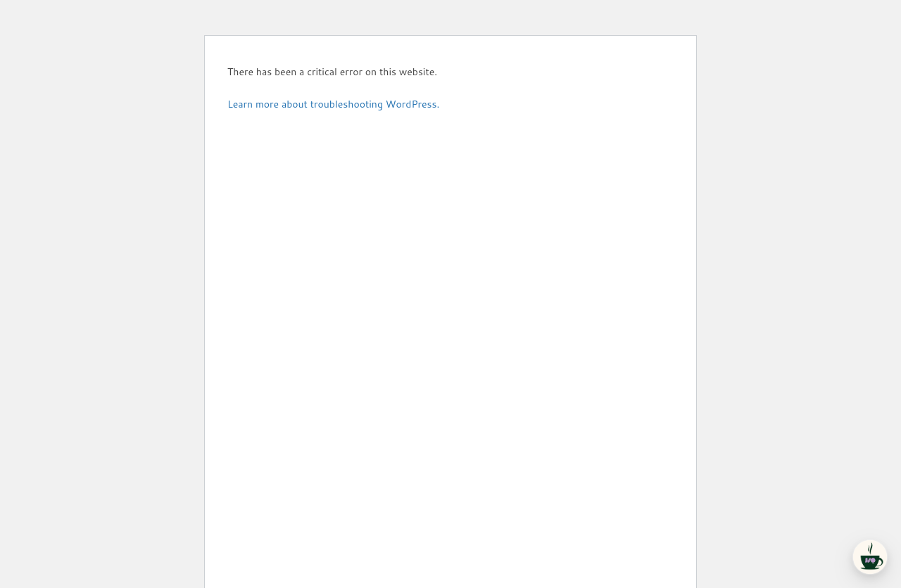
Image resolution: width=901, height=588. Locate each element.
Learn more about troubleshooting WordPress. (333, 104)
